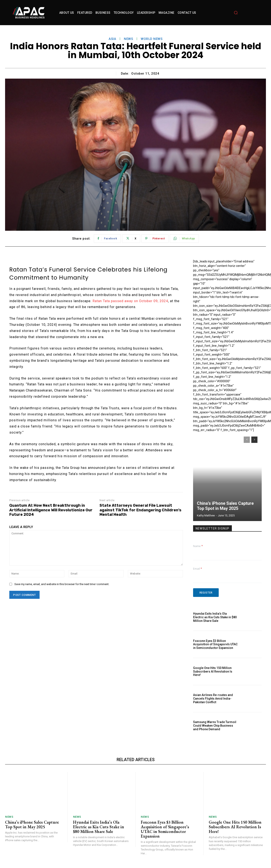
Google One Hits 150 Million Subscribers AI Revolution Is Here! (213, 671)
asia (112, 39)
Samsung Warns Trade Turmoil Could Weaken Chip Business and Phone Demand (215, 726)
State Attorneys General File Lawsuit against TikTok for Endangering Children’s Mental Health (140, 510)
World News (152, 39)
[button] (236, 13)
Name (198, 546)
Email (198, 569)
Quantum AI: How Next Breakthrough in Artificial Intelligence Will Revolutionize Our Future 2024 (51, 510)
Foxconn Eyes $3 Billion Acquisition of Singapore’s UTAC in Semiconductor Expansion (215, 644)
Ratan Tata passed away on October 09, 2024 (130, 301)
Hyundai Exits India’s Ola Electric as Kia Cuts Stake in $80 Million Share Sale (215, 617)
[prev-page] (247, 440)
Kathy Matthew (206, 515)
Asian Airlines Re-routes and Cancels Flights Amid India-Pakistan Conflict (213, 699)
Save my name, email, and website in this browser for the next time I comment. (62, 584)
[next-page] (254, 440)
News (128, 39)
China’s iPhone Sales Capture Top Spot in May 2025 (225, 506)
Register (206, 592)
